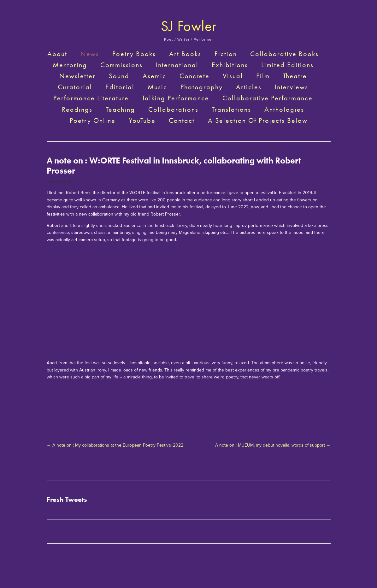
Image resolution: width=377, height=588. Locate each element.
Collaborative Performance (268, 98)
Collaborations (173, 110)
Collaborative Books (284, 54)
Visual (233, 76)
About (57, 54)
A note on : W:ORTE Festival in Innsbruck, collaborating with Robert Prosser (174, 166)
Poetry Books (134, 54)
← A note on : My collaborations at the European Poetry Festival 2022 (116, 445)
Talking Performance (176, 98)
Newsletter (77, 76)
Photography (202, 87)
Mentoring (70, 65)
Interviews (292, 87)
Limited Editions (287, 65)
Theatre (295, 76)
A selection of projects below (258, 121)
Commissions (121, 65)
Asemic (154, 76)
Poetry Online (93, 121)
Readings (77, 110)
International (177, 65)
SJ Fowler (189, 26)
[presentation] (82, 277)
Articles (249, 87)
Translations (231, 110)
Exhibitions (230, 65)
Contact (182, 121)
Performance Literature (91, 98)
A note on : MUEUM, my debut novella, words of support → (273, 445)
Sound (119, 76)
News (90, 54)
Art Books (185, 54)
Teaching (120, 110)
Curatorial (75, 87)
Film (263, 76)
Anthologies (284, 110)
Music (157, 87)
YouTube (142, 121)
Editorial (120, 87)
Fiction (226, 54)
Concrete (194, 76)
